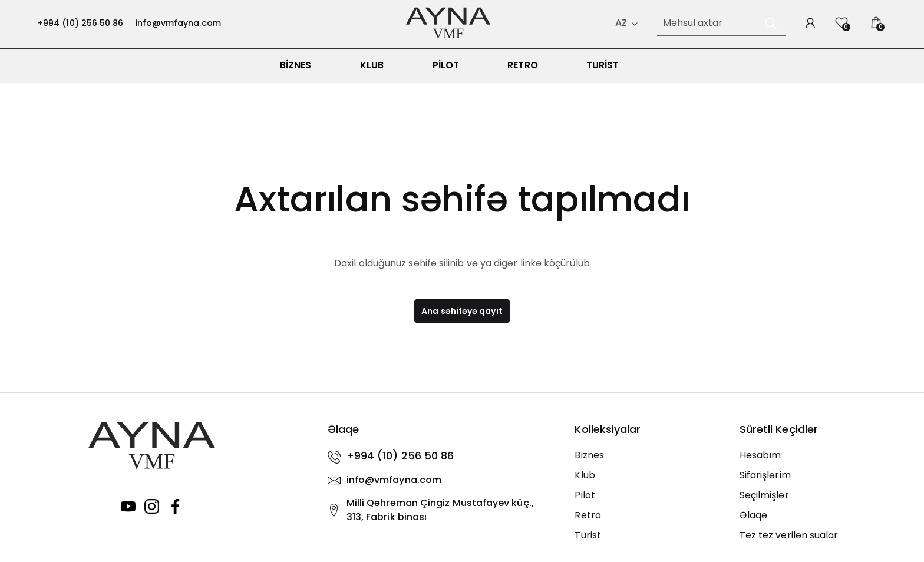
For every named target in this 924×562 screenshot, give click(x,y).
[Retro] (648, 522)
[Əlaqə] (813, 522)
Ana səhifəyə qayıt (462, 318)
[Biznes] (648, 462)
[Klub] (648, 482)
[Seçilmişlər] (813, 502)
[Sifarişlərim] (813, 482)
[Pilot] (648, 502)
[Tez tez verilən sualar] (813, 542)
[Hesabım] (813, 462)
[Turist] (648, 542)
